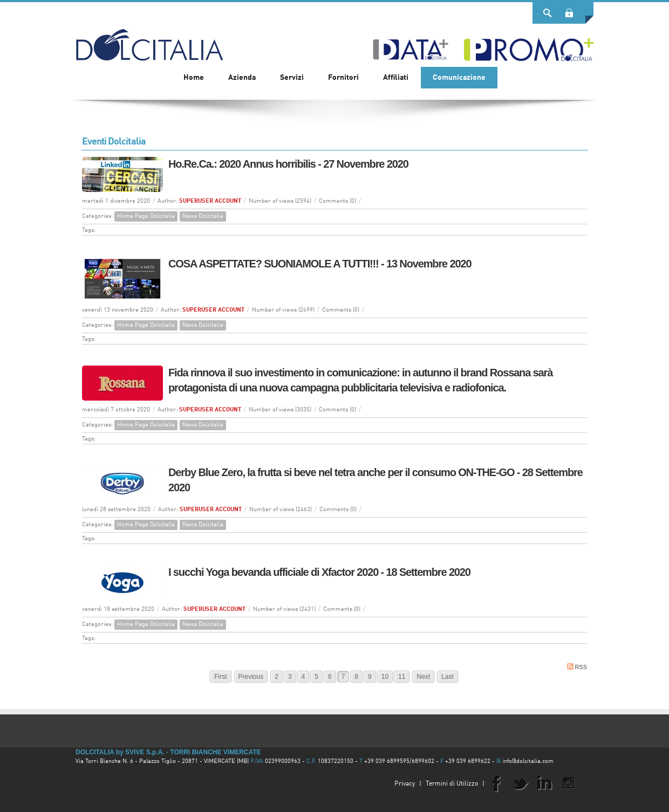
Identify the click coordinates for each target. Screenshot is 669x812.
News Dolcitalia (203, 216)
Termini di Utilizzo (452, 784)
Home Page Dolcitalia (146, 216)
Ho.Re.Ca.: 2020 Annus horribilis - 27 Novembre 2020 (288, 164)
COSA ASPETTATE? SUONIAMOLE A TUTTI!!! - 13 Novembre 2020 (320, 264)
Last (448, 677)
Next (423, 677)
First (220, 677)
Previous (251, 677)
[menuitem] (242, 78)
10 (385, 677)
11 (402, 677)
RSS (577, 667)
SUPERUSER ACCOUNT (210, 201)
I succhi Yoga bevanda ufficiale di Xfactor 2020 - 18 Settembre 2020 (319, 572)
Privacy (405, 784)
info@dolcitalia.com (528, 762)
